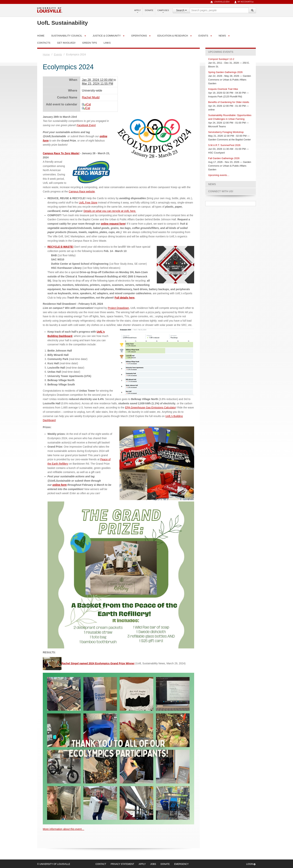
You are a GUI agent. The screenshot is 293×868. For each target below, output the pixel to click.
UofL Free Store (88, 203)
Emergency (181, 864)
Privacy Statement (122, 864)
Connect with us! (221, 191)
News (222, 36)
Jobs (153, 864)
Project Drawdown (118, 308)
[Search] (252, 10)
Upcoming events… (219, 175)
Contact (101, 864)
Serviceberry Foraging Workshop (226, 132)
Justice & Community (107, 36)
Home (46, 54)
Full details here (125, 298)
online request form (113, 224)
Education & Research (173, 36)
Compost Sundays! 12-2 (221, 59)
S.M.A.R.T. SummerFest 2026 (224, 145)
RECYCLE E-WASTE (60, 247)
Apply (138, 11)
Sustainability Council (67, 36)
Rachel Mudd (91, 97)
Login (251, 864)
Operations (139, 36)
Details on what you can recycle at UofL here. (110, 211)
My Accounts (244, 2)
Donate (149, 10)
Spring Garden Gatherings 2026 (225, 72)
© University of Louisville (54, 864)
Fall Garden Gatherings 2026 (224, 158)
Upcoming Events (221, 52)
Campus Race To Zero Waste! (61, 153)
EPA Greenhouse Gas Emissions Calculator (150, 408)
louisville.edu (220, 2)
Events (203, 36)
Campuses (163, 11)
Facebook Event (86, 125)
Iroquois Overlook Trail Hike (223, 89)
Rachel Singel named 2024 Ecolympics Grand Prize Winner (89, 663)
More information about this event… (64, 829)
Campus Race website (82, 191)
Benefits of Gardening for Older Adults (229, 102)
